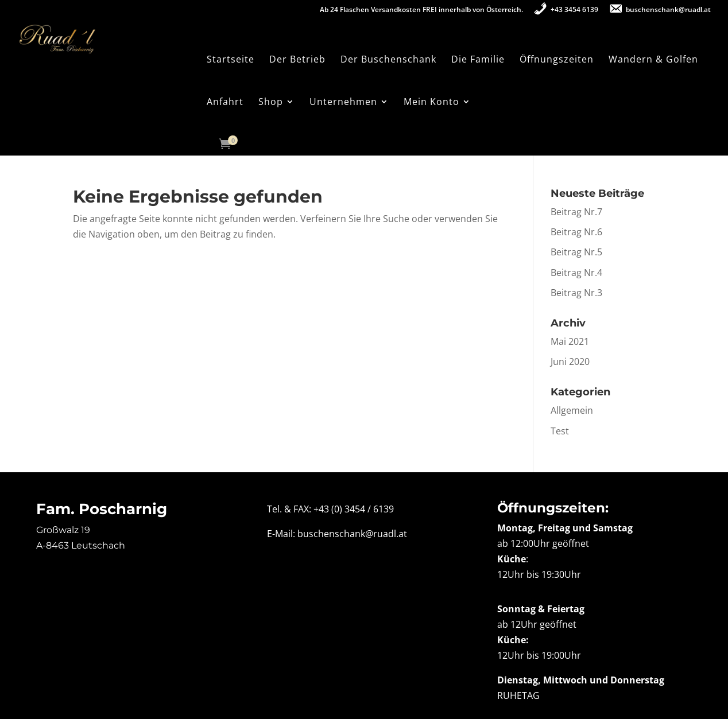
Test (560, 431)
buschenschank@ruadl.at (352, 534)
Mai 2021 (570, 341)
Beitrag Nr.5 (576, 252)
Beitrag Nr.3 (576, 293)
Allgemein (572, 410)
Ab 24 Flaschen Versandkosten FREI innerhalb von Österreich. (421, 10)
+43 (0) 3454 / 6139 (354, 509)
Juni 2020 (570, 362)
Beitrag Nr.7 (576, 212)
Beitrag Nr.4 (576, 273)
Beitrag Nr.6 (576, 232)
